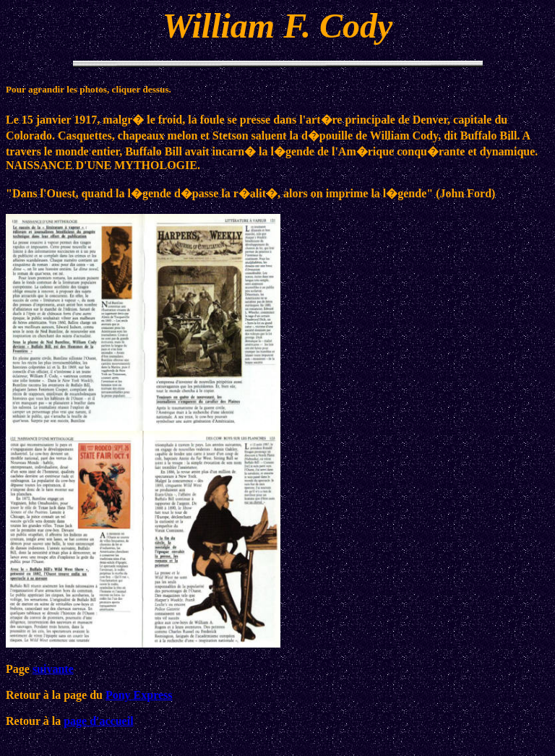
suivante (53, 669)
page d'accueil (98, 721)
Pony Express (139, 695)
